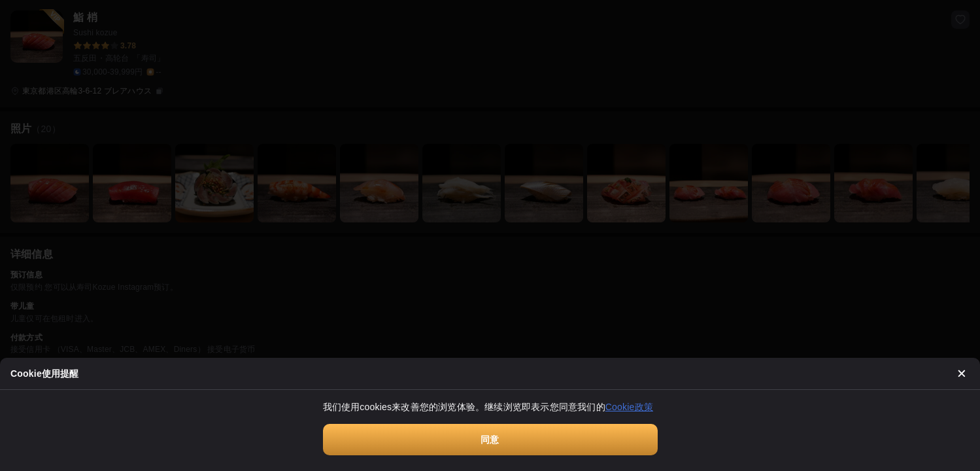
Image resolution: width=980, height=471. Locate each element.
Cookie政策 (629, 407)
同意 (490, 440)
